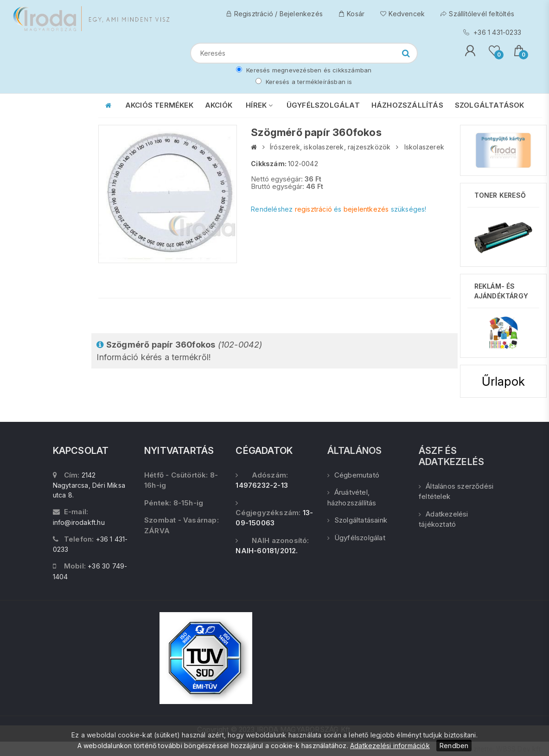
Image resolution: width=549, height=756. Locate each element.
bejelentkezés (366, 209)
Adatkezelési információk (390, 746)
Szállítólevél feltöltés (477, 14)
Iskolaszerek (424, 147)
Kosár (351, 14)
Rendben (454, 746)
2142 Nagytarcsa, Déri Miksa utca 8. (89, 485)
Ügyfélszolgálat (356, 538)
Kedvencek (402, 14)
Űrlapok (503, 381)
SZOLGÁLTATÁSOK (490, 105)
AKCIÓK (219, 105)
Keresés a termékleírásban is (304, 82)
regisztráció (313, 209)
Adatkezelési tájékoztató (444, 519)
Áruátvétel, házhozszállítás (352, 498)
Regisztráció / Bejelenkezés (274, 14)
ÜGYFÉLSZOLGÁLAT (323, 105)
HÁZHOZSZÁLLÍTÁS (407, 105)
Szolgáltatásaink (357, 520)
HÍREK (259, 105)
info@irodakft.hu (79, 522)
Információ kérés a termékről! (179, 351)
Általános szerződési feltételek (456, 491)
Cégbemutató (353, 475)
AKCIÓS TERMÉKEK (159, 105)
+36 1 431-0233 (492, 32)
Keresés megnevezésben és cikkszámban (304, 70)
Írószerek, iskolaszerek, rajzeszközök (330, 147)
